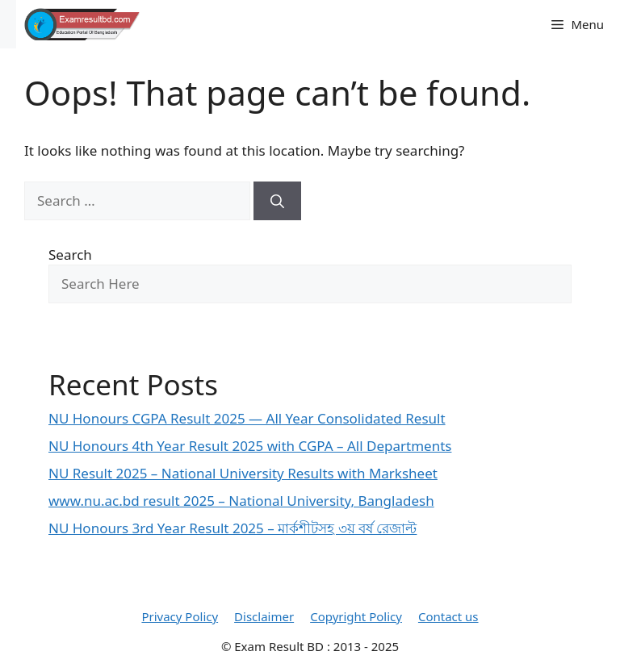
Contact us (448, 616)
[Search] (277, 201)
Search (70, 255)
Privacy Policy (180, 616)
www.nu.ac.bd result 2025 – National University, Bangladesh (241, 501)
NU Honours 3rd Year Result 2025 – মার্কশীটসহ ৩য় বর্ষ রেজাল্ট (232, 528)
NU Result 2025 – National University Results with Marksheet (243, 473)
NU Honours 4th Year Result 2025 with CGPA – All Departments (250, 446)
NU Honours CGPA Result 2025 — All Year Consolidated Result (247, 418)
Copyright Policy (356, 616)
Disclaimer (264, 616)
